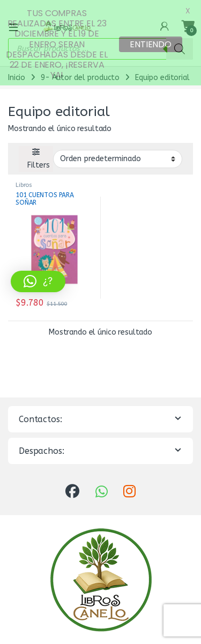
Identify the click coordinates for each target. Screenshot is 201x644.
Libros (24, 178)
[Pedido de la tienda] (118, 151)
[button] (38, 281)
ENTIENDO (151, 44)
